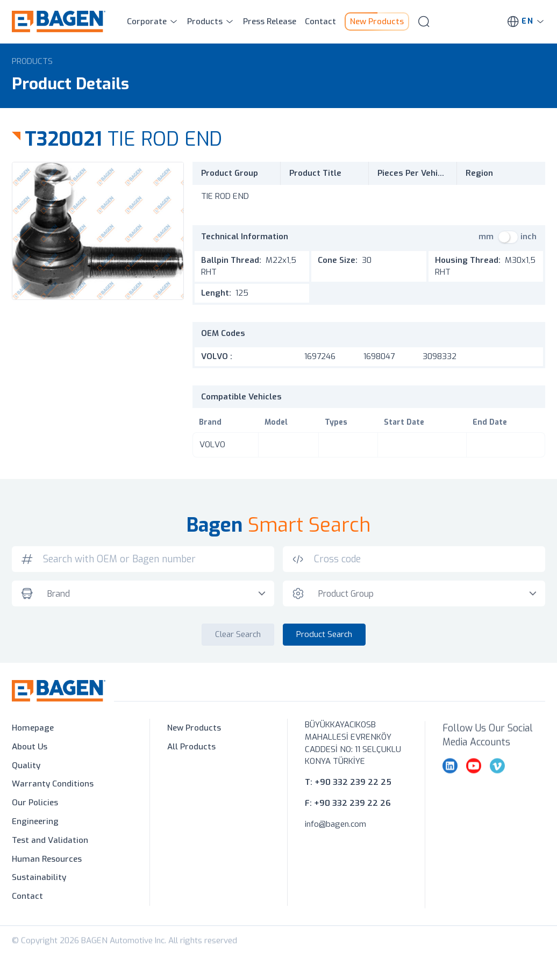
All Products (191, 749)
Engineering (35, 824)
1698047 (379, 356)
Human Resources (47, 861)
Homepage (33, 731)
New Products (194, 731)
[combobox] (156, 597)
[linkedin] (450, 785)
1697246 (320, 356)
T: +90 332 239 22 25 (348, 794)
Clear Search (238, 637)
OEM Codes (223, 333)
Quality (26, 768)
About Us (30, 749)
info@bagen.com (335, 835)
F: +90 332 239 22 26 (348, 814)
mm (486, 237)
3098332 (440, 356)
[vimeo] (497, 785)
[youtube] (474, 785)
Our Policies (35, 805)
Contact (27, 899)
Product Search (324, 637)
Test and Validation (50, 842)
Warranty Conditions (53, 786)
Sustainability (39, 880)
